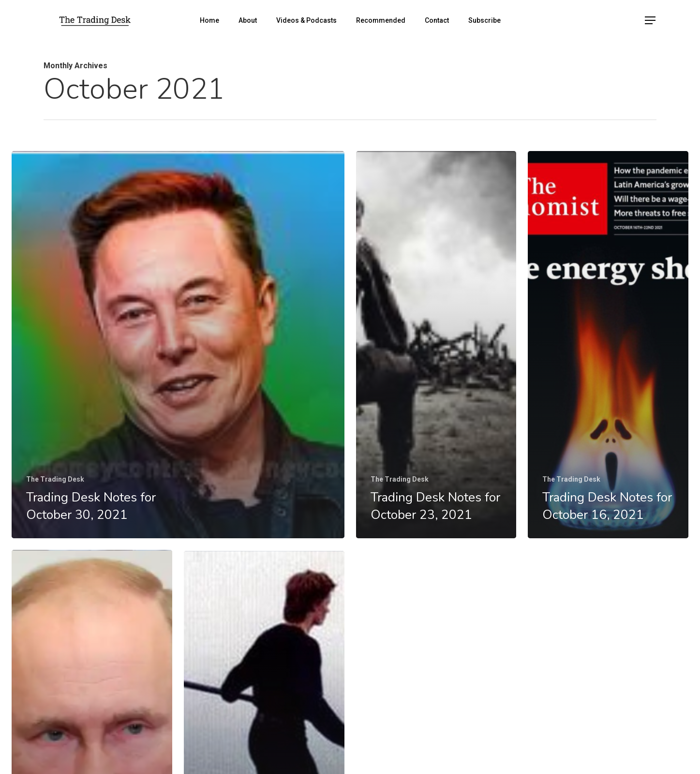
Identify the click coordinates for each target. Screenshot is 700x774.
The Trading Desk (55, 479)
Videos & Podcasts (306, 20)
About (248, 20)
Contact (437, 20)
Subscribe (484, 20)
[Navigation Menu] (651, 20)
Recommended (381, 20)
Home (209, 20)
